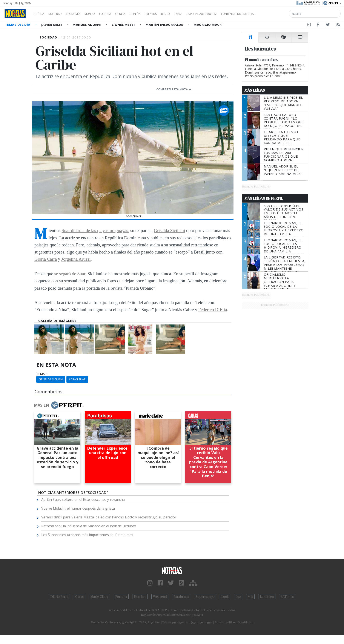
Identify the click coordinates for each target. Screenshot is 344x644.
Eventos (171, 14)
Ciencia (135, 14)
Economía (80, 14)
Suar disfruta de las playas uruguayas (95, 230)
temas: (42, 374)
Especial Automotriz (230, 14)
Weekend (160, 597)
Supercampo (205, 597)
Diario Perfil (59, 597)
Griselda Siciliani (170, 230)
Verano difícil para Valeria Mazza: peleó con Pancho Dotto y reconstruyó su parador (109, 517)
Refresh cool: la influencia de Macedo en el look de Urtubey (89, 526)
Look (225, 597)
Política (40, 14)
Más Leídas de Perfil (264, 198)
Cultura (117, 14)
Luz (238, 597)
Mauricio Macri (208, 25)
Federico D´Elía (213, 310)
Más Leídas (255, 90)
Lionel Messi (124, 25)
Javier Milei (52, 25)
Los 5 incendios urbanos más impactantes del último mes (87, 535)
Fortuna (121, 597)
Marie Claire (99, 597)
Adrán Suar (77, 379)
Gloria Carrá (46, 259)
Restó (188, 14)
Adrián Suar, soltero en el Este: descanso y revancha (83, 500)
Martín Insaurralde (165, 25)
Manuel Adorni (87, 25)
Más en (59, 405)
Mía (250, 597)
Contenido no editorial (275, 14)
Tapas (203, 14)
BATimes (287, 597)
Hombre (140, 597)
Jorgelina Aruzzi (76, 259)
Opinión (153, 14)
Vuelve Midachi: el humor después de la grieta (78, 508)
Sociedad (60, 14)
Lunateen (267, 597)
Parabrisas (181, 597)
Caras (79, 597)
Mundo (100, 14)
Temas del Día (18, 25)
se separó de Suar (70, 274)
